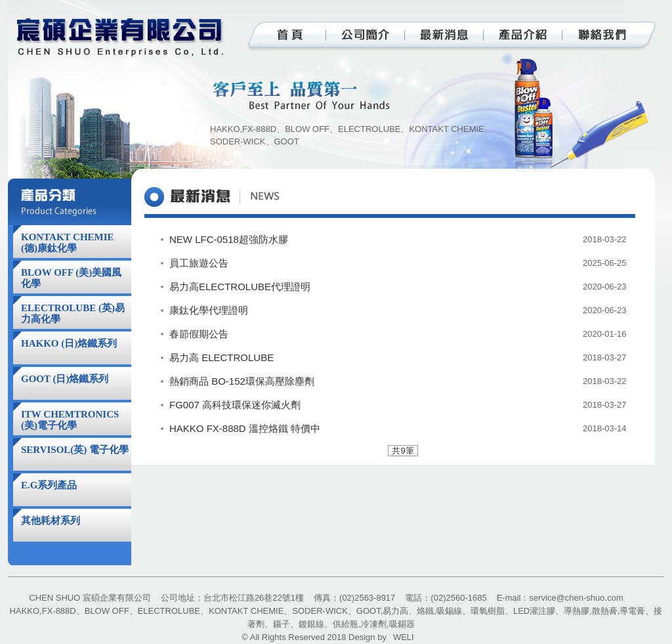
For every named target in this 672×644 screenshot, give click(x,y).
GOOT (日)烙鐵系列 (65, 379)
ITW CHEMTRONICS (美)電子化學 (70, 420)
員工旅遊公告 (199, 263)
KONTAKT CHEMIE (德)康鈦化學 (68, 243)
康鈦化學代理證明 (209, 310)
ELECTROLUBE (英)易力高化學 (73, 313)
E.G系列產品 (49, 485)
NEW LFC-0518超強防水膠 (229, 239)
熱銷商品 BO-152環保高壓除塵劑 (242, 381)
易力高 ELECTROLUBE (221, 357)
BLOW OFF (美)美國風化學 (71, 278)
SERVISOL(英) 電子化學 (75, 450)
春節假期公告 (199, 334)
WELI (404, 637)
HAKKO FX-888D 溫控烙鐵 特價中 (245, 428)
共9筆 (403, 451)
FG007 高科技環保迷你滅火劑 (235, 405)
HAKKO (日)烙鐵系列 (69, 343)
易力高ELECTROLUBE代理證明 (240, 287)
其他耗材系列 (51, 521)
